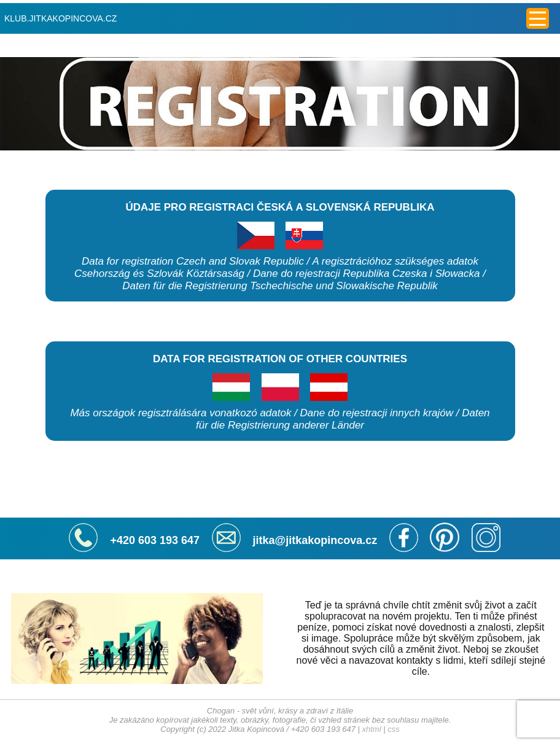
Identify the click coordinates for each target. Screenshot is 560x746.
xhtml (372, 729)
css (394, 729)
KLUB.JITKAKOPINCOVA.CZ (60, 18)
